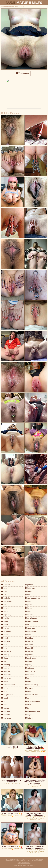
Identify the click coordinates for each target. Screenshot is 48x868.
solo (28, 698)
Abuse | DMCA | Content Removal (17, 860)
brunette (6, 641)
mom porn (30, 628)
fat (3, 701)
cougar (5, 668)
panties (29, 655)
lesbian (29, 615)
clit (3, 661)
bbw (4, 605)
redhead (29, 668)
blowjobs (6, 631)
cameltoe (6, 651)
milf (27, 625)
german (5, 711)
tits (27, 708)
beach (5, 608)
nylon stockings (32, 701)
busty (5, 645)
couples (5, 671)
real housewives (33, 598)
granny (29, 585)
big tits (5, 618)
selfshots (30, 675)
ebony (5, 688)
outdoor (29, 638)
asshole (5, 598)
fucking (5, 708)
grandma (6, 718)
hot (27, 595)
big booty (6, 615)
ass (4, 595)
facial (4, 698)
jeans (28, 605)
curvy (5, 681)
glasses (5, 715)
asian (5, 591)
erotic (5, 691)
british (5, 638)
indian (28, 601)
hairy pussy (31, 588)
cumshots (6, 678)
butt (4, 648)
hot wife (29, 718)
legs (28, 611)
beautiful (6, 611)
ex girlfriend (7, 695)
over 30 (29, 641)
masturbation (31, 621)
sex (27, 678)
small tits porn (32, 695)
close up (6, 665)
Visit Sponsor (23, 73)
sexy (28, 681)
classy (5, 658)
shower (29, 688)
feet (4, 705)
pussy (28, 665)
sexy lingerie (31, 618)
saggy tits (30, 671)
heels (28, 591)
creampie (6, 675)
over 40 (29, 645)
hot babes (6, 601)
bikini (4, 621)
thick (28, 705)
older (28, 635)
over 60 (29, 651)
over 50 (29, 648)
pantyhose (30, 658)
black (4, 625)
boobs (5, 635)
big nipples (30, 631)
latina (28, 608)
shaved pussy (32, 685)
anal (4, 588)
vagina (29, 715)
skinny (29, 691)
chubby (5, 655)
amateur (6, 585)
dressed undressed (10, 685)
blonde (5, 628)
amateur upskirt (32, 711)
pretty (28, 661)
